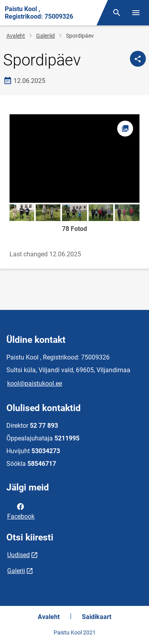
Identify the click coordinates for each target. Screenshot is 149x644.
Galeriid (45, 36)
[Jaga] (138, 59)
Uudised (18, 555)
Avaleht (16, 36)
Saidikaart (97, 617)
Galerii (16, 571)
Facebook (21, 511)
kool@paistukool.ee (35, 384)
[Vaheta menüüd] (136, 13)
